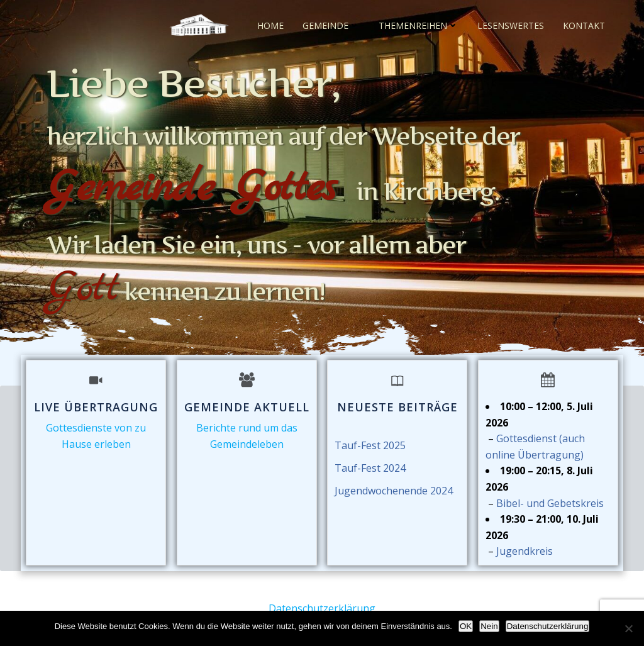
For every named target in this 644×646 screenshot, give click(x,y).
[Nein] (628, 628)
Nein (489, 626)
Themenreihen (419, 25)
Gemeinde (331, 25)
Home (270, 25)
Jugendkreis (525, 553)
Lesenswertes (511, 25)
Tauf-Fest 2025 (370, 447)
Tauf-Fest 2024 (370, 469)
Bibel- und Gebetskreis (550, 504)
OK (466, 626)
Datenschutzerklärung (322, 608)
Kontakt (584, 25)
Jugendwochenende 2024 (394, 492)
